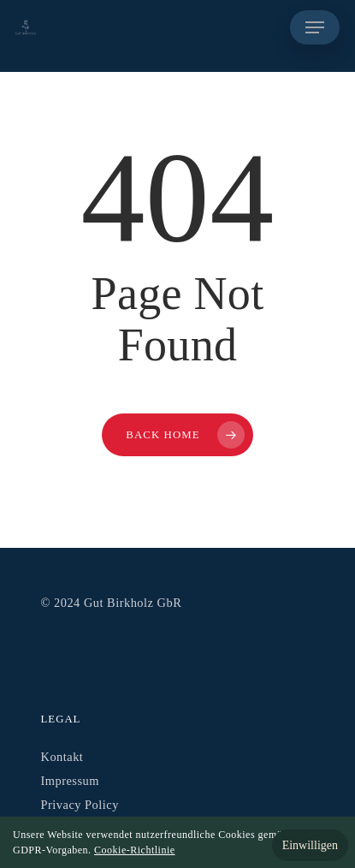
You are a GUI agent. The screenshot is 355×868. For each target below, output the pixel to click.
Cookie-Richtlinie (135, 850)
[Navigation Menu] (315, 27)
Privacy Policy (80, 805)
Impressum (70, 781)
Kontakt (62, 757)
